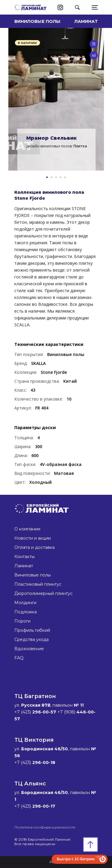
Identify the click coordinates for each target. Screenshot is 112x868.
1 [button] (47, 177)
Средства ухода (32, 639)
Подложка (26, 612)
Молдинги (25, 603)
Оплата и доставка (34, 547)
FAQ (19, 658)
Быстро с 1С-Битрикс (76, 859)
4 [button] (60, 177)
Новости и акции (33, 538)
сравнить (94, 55)
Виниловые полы (37, 21)
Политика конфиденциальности (45, 827)
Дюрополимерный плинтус (43, 593)
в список (94, 44)
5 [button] (65, 177)
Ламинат (86, 21)
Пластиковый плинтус (38, 584)
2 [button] (52, 177)
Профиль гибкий (32, 630)
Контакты (24, 557)
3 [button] (56, 177)
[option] (56, 99)
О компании (27, 529)
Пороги (22, 621)
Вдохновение (29, 649)
